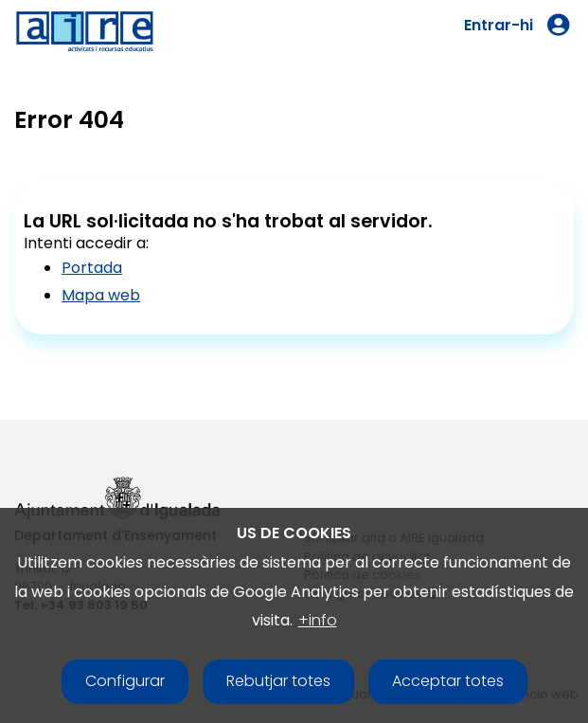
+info (318, 620)
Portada (92, 268)
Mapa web (101, 295)
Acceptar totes (448, 681)
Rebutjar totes (278, 681)
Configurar (125, 681)
